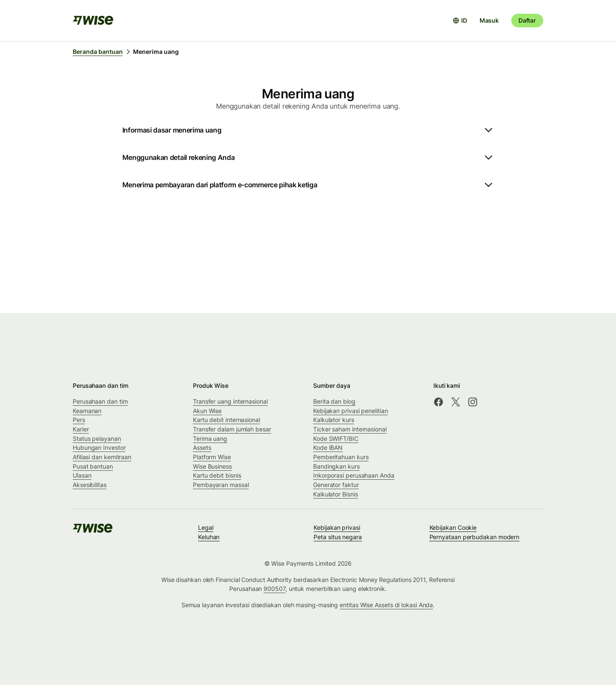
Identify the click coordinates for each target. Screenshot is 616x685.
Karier (81, 429)
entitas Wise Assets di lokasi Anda (386, 605)
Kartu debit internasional (227, 420)
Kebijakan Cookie (453, 527)
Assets (202, 447)
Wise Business (212, 466)
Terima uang (210, 438)
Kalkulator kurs (334, 420)
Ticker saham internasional (350, 429)
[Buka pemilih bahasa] (460, 21)
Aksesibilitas (90, 485)
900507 (274, 589)
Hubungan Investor (99, 447)
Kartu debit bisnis (217, 475)
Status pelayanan (97, 438)
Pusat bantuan (93, 466)
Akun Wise (207, 411)
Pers (79, 420)
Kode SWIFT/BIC (336, 438)
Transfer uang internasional (230, 401)
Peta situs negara (338, 537)
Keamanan (87, 411)
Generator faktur (336, 485)
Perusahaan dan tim (100, 401)
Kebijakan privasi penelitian (351, 411)
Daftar (527, 20)
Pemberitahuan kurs (341, 457)
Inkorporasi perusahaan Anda (354, 475)
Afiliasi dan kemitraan (102, 457)
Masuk (489, 20)
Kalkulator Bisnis (336, 494)
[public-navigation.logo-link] (93, 531)
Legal (206, 527)
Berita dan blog (334, 401)
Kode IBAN (328, 447)
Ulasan (82, 475)
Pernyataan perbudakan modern (475, 537)
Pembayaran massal (221, 485)
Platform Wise (212, 457)
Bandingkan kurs (336, 466)
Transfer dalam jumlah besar (232, 429)
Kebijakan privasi (337, 527)
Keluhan (209, 537)
